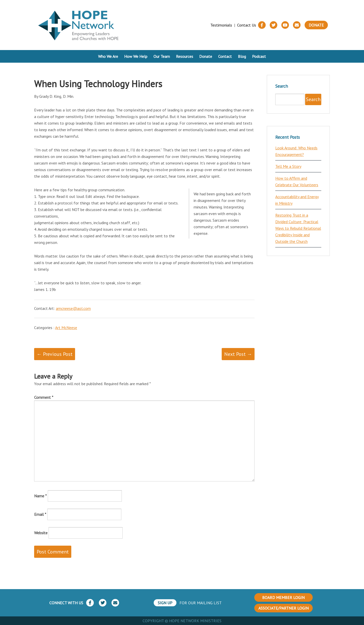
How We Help (136, 56)
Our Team (162, 56)
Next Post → (238, 354)
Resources (185, 56)
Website (41, 533)
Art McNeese (66, 328)
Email (40, 514)
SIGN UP (165, 603)
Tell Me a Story (288, 166)
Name (40, 496)
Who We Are (108, 56)
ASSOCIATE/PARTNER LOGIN (283, 608)
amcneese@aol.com (73, 308)
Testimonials (221, 25)
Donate (316, 25)
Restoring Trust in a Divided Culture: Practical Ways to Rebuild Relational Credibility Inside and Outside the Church (298, 228)
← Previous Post (55, 354)
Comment (44, 397)
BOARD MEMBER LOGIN (283, 597)
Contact (225, 56)
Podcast (259, 56)
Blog (242, 56)
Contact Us (247, 25)
